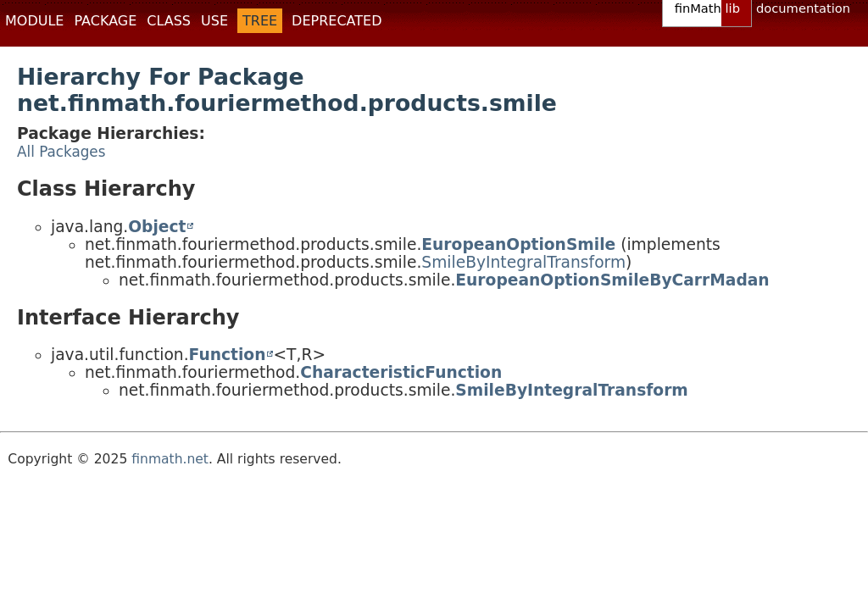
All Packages (61, 152)
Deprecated (337, 21)
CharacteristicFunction (401, 372)
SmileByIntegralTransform (523, 262)
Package (105, 21)
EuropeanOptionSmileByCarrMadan (612, 280)
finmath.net (170, 459)
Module (34, 21)
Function (228, 355)
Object (157, 227)
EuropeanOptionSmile (518, 244)
